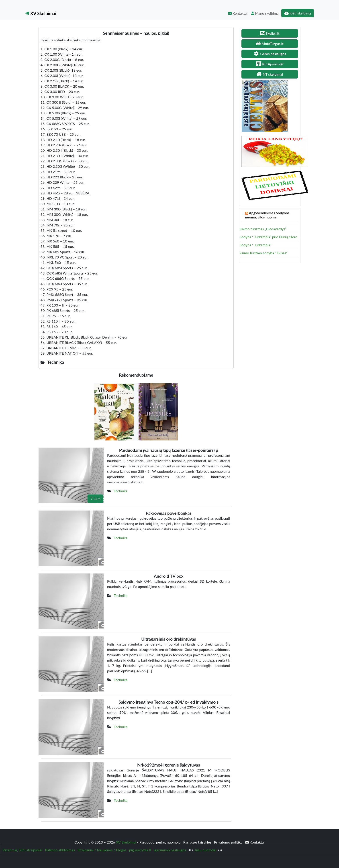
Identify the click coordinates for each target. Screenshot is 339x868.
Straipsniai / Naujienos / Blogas (102, 850)
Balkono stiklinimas (60, 850)
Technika (121, 491)
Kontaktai (238, 13)
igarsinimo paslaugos (170, 850)
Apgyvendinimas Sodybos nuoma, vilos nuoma (267, 215)
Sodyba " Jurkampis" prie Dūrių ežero (269, 237)
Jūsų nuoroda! (206, 850)
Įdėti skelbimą (298, 13)
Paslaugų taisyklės (198, 842)
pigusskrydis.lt (140, 850)
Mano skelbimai (265, 13)
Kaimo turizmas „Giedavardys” (263, 229)
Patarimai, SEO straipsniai (22, 850)
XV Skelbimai (41, 13)
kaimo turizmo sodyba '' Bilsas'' (264, 253)
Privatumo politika (229, 842)
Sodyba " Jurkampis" (255, 245)
